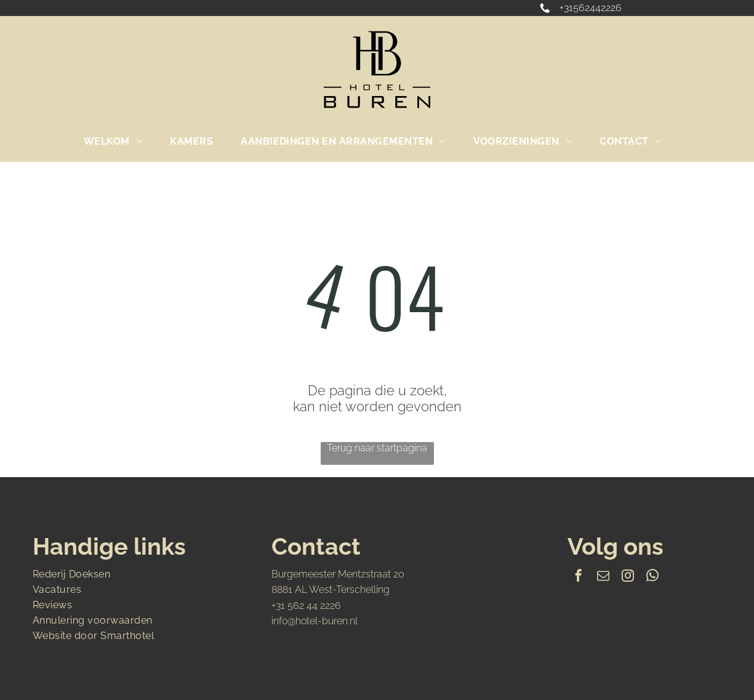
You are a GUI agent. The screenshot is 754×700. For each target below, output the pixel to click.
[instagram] (628, 577)
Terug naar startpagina (377, 448)
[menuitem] (118, 141)
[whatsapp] (652, 577)
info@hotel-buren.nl (315, 621)
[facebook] (579, 577)
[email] (603, 577)
